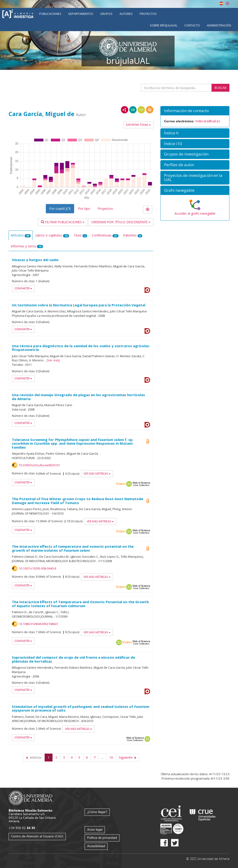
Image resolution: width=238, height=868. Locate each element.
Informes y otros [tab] (27, 246)
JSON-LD (133, 110)
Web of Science (141, 484)
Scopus (121, 484)
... (102, 757)
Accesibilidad (96, 846)
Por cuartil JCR (60, 209)
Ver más (53, 360)
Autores (126, 14)
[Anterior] (34, 758)
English (228, 3)
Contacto (192, 25)
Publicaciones (50, 14)
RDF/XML (125, 110)
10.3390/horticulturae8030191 (39, 465)
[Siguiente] (127, 758)
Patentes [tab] (133, 235)
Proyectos (148, 14)
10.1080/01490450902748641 (38, 624)
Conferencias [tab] (105, 235)
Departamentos (81, 14)
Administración (219, 25)
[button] (195, 111)
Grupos (106, 14)
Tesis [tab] (80, 235)
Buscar (220, 88)
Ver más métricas (97, 474)
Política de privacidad (102, 837)
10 (111, 757)
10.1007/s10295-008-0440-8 (37, 568)
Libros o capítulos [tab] (52, 235)
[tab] (195, 111)
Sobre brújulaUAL (164, 25)
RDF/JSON (150, 110)
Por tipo (84, 209)
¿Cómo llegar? (97, 812)
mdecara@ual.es (208, 121)
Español (221, 3)
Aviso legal (95, 829)
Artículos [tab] (21, 235)
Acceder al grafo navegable (195, 213)
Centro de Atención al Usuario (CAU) (37, 836)
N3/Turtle (141, 110)
